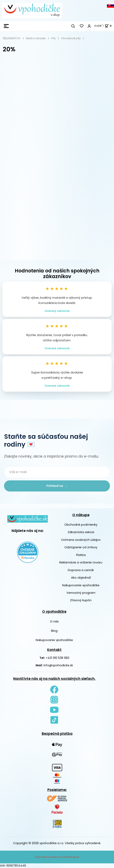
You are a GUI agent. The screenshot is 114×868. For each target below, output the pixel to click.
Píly (53, 38)
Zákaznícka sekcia (81, 532)
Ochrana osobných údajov (81, 540)
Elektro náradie (36, 38)
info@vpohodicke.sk (58, 666)
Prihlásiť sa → (57, 486)
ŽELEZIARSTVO (12, 38)
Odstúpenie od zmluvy (81, 547)
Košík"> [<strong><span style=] (103, 26)
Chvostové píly (71, 38)
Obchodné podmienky (81, 525)
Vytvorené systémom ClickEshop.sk (57, 857)
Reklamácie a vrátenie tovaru (81, 562)
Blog (54, 631)
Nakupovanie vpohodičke (81, 585)
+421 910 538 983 (58, 658)
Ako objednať (81, 578)
